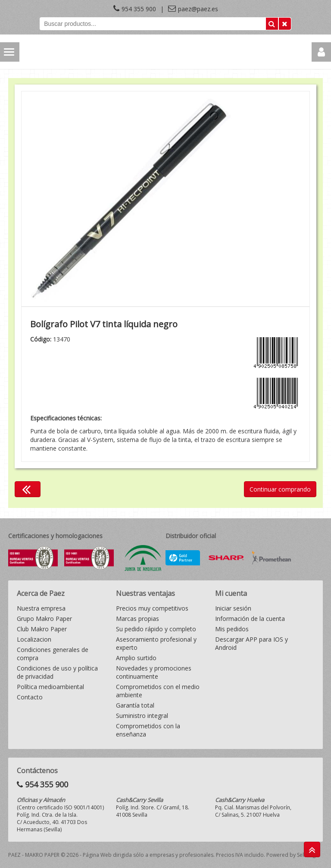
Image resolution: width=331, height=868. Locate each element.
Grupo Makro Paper (44, 619)
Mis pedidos (232, 629)
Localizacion (34, 639)
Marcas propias (137, 619)
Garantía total (135, 705)
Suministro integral (142, 716)
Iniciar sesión (233, 608)
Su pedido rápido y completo (156, 629)
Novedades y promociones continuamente (154, 672)
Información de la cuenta (250, 619)
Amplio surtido (136, 658)
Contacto (30, 697)
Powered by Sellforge (292, 855)
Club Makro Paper (42, 629)
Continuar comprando (280, 489)
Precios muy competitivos (152, 608)
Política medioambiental (50, 687)
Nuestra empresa (41, 608)
